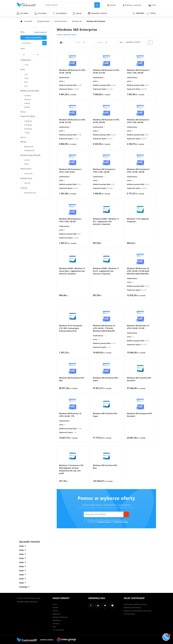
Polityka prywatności (60, 617)
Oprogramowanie (44, 21)
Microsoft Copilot (99, 13)
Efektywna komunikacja (132, 608)
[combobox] (75, 42)
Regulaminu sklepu (104, 522)
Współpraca (57, 620)
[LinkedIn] (98, 605)
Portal (151, 13)
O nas (55, 604)
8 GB (147, 135)
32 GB (79, 85)
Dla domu (42, 13)
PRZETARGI (138, 13)
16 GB (79, 135)
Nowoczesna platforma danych (135, 604)
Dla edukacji (61, 13)
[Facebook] (91, 605)
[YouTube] (105, 605)
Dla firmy (24, 13)
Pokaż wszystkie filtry (34, 38)
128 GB (76, 89)
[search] (97, 5)
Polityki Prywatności (121, 522)
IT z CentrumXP (58, 630)
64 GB (76, 188)
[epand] (30, 13)
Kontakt (112, 5)
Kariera (55, 611)
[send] (126, 514)
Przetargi (56, 624)
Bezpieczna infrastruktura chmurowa (138, 611)
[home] (26, 5)
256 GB (144, 89)
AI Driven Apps (129, 614)
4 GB (147, 85)
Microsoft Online (61, 21)
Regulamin (57, 614)
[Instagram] (112, 605)
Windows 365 (77, 21)
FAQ (54, 627)
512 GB (110, 89)
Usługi (79, 13)
